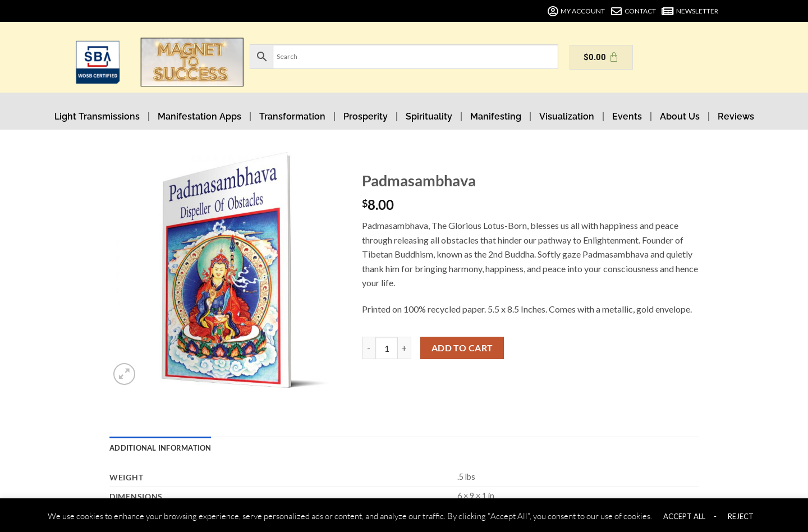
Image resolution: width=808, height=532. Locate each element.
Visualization (567, 116)
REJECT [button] (741, 516)
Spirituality (429, 116)
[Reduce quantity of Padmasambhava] (369, 348)
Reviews (736, 116)
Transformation (292, 116)
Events (627, 116)
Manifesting (496, 116)
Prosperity (366, 116)
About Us (680, 116)
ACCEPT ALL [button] (684, 516)
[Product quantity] (387, 348)
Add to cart (462, 348)
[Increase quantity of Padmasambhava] (405, 348)
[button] (124, 374)
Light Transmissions (97, 116)
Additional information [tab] (160, 448)
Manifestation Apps (199, 116)
